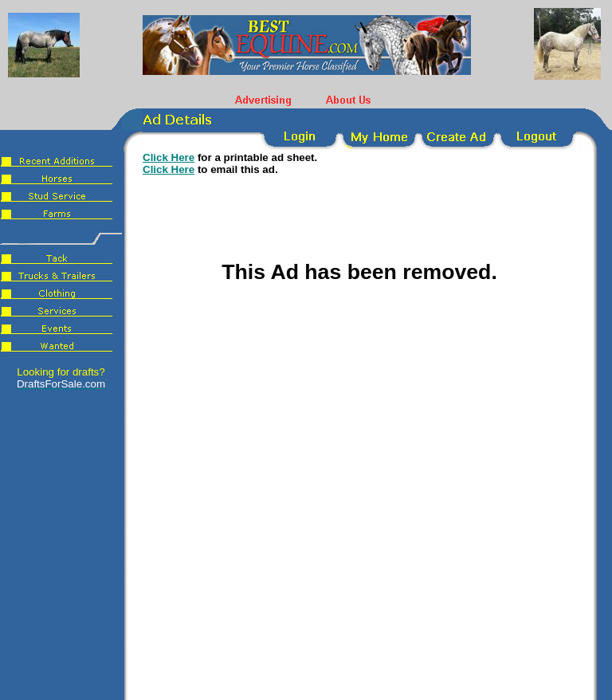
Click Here (169, 157)
